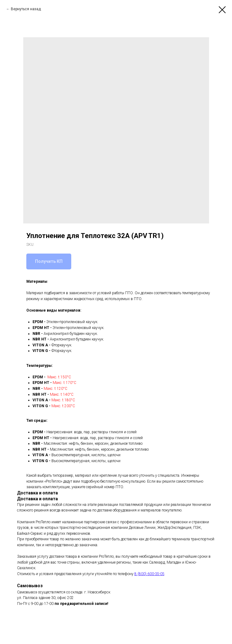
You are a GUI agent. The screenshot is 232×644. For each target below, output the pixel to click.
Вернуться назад (26, 9)
